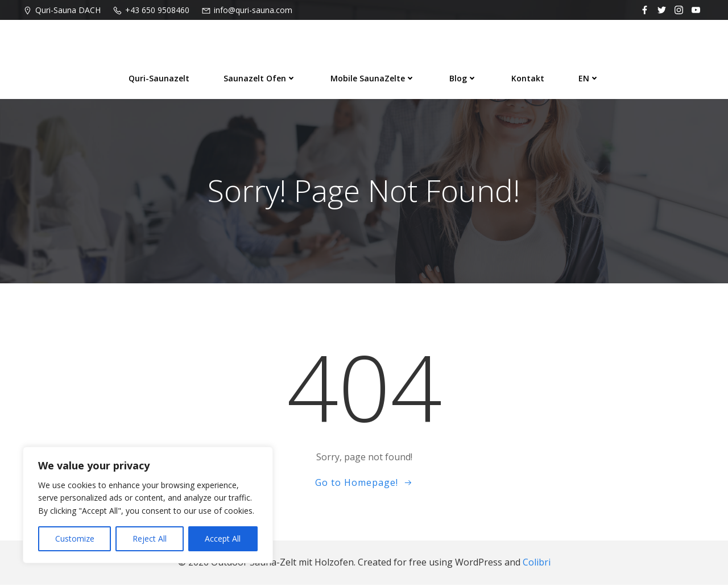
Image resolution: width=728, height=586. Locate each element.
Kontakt (528, 78)
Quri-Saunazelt (159, 78)
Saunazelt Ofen (260, 78)
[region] (148, 505)
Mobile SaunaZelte (373, 78)
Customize (75, 538)
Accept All (223, 538)
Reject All (150, 538)
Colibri (537, 564)
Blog (463, 78)
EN (589, 78)
